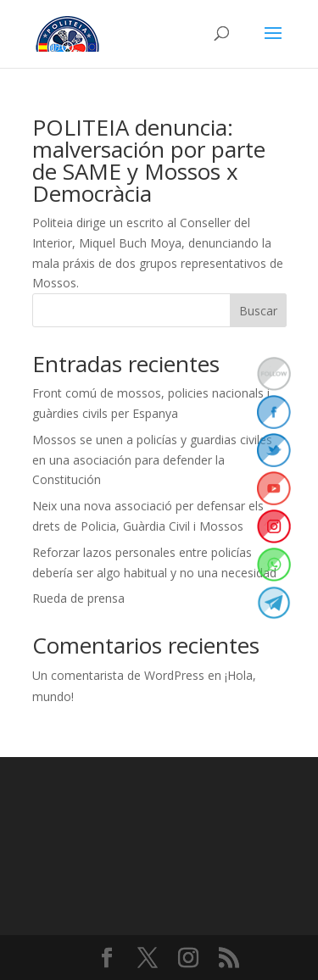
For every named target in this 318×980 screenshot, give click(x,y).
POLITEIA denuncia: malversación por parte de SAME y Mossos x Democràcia (149, 160)
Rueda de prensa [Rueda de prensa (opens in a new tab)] (78, 598)
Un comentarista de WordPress (118, 675)
